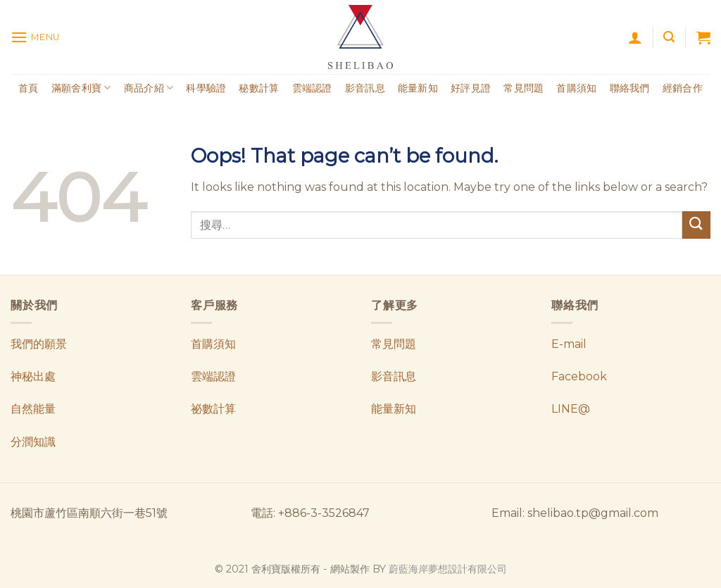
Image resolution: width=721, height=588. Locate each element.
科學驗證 (206, 88)
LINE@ (571, 409)
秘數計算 (259, 88)
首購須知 (576, 88)
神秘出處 (33, 376)
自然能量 (33, 409)
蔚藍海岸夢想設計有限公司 (448, 569)
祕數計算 (213, 409)
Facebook (579, 376)
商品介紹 (149, 88)
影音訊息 (365, 88)
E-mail (569, 344)
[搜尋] (669, 37)
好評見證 (471, 88)
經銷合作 (683, 88)
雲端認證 (312, 88)
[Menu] (35, 37)
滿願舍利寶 (81, 88)
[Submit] (696, 225)
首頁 (29, 88)
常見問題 (523, 88)
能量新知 (418, 88)
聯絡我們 (630, 88)
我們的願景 (39, 344)
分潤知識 (33, 442)
